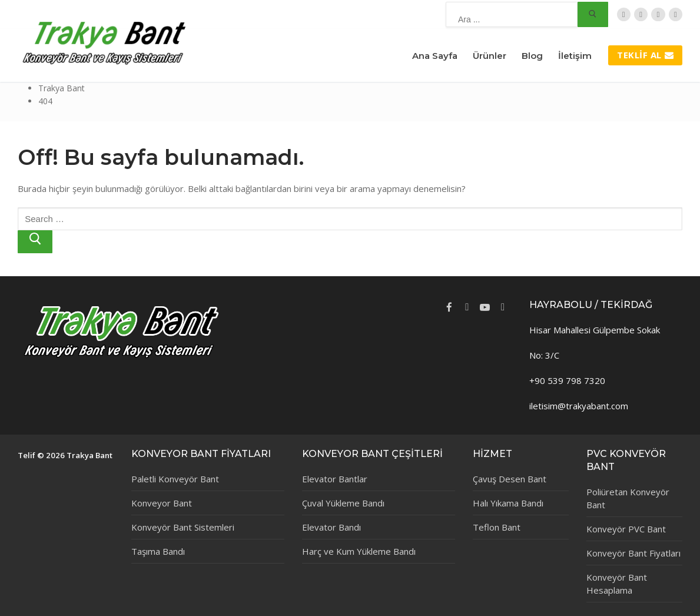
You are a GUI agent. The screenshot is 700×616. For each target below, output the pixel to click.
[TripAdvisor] (658, 14)
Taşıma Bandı (158, 551)
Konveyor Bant (162, 503)
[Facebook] (641, 14)
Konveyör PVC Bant (626, 529)
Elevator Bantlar (335, 479)
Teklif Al (645, 55)
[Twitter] (624, 14)
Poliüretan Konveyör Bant (628, 498)
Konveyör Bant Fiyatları (633, 553)
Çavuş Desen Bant (510, 479)
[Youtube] (485, 307)
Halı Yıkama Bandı (508, 503)
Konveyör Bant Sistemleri (183, 527)
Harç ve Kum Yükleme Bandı (359, 551)
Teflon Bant (497, 527)
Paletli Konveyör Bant (175, 479)
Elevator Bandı (331, 527)
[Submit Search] (593, 14)
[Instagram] (676, 14)
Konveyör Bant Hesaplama (617, 584)
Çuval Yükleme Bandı (343, 503)
